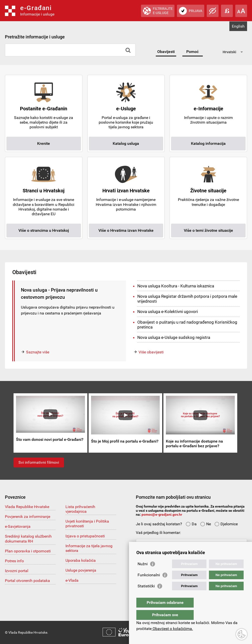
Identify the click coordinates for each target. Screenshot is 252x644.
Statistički (146, 596)
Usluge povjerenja (81, 570)
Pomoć (192, 52)
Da (191, 524)
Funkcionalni (149, 585)
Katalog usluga (126, 143)
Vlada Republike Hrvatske (27, 507)
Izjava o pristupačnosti (85, 536)
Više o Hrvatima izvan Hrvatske (126, 230)
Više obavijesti (151, 352)
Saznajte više (38, 352)
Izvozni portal (17, 571)
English (238, 26)
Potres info (14, 561)
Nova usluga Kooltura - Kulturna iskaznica (176, 286)
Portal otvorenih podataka (27, 581)
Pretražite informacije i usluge (35, 37)
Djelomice (226, 524)
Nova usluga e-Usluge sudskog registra (174, 337)
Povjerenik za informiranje (28, 517)
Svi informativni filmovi (39, 462)
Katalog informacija (208, 143)
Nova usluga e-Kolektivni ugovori (168, 312)
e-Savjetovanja (18, 526)
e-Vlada (72, 580)
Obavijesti (166, 52)
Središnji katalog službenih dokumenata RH (28, 539)
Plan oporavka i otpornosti (28, 551)
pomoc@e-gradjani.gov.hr (162, 514)
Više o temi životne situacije (208, 230)
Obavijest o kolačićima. (172, 629)
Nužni (143, 574)
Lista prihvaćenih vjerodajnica (80, 509)
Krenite (44, 143)
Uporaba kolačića (81, 560)
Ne (205, 524)
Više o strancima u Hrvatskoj (44, 230)
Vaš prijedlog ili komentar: (158, 533)
